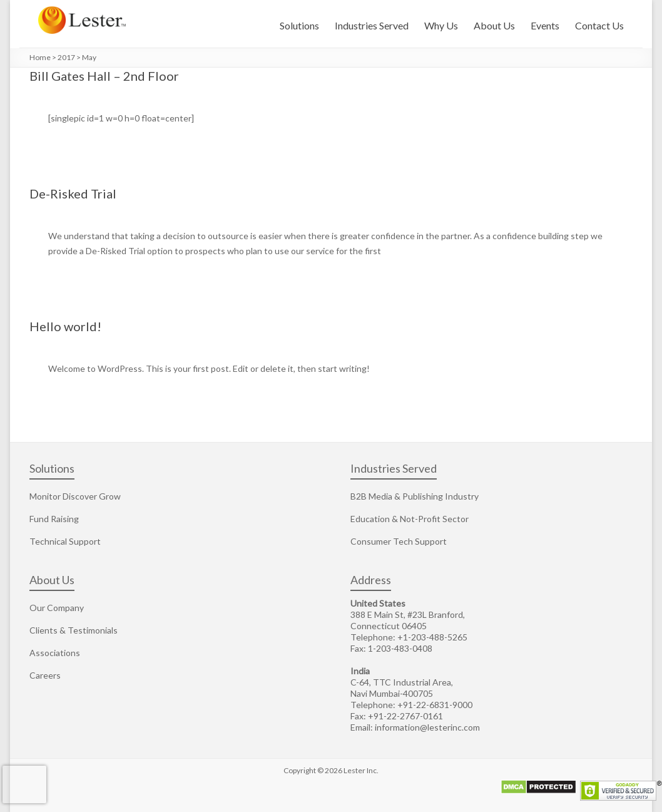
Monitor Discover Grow (75, 496)
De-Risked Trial (73, 193)
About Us (494, 25)
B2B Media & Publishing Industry (415, 496)
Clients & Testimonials (74, 630)
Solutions (299, 25)
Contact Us (599, 25)
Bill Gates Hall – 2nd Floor (104, 76)
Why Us (441, 25)
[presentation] (24, 784)
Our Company (57, 608)
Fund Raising (54, 519)
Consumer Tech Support (399, 541)
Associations (55, 653)
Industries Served (372, 25)
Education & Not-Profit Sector (410, 519)
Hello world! (65, 326)
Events (545, 25)
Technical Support (65, 541)
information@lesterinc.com (427, 727)
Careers (45, 675)
